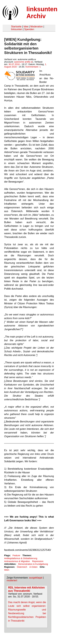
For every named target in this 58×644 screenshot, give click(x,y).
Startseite (16, 27)
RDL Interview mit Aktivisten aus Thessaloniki (27, 589)
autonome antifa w (23, 62)
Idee (26, 27)
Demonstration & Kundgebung (33, 564)
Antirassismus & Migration (17, 561)
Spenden (29, 29)
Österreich (22, 567)
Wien (7, 570)
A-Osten (33, 567)
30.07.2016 (14, 64)
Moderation (37, 27)
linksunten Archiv (42, 13)
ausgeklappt (36, 578)
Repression (38, 561)
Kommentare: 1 (33, 67)
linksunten (17, 29)
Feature (16, 555)
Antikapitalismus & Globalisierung (21, 558)
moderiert (12, 580)
